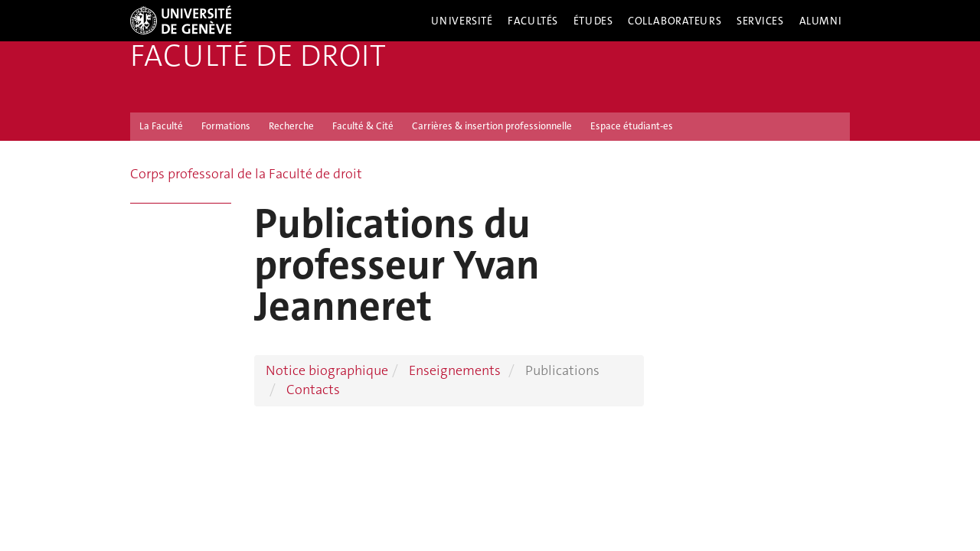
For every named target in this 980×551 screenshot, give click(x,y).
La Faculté (161, 126)
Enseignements (455, 370)
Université (462, 21)
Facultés (533, 21)
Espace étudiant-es (632, 126)
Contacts (313, 390)
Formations (226, 126)
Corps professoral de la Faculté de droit (246, 174)
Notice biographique (327, 370)
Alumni (821, 21)
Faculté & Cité (363, 126)
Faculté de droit (258, 56)
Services (760, 21)
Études (593, 21)
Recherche (291, 126)
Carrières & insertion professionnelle (492, 126)
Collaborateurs (675, 21)
